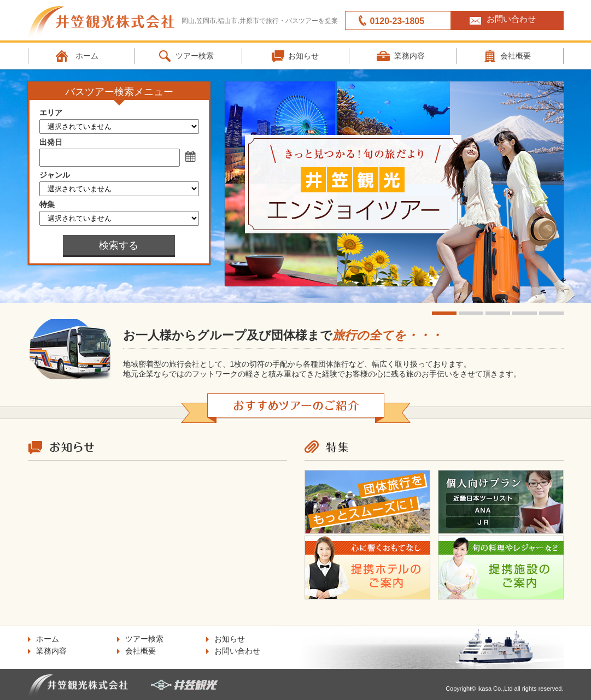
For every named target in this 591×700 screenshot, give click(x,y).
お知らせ (303, 56)
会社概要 (141, 651)
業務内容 (409, 56)
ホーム (87, 56)
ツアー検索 (195, 56)
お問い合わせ (511, 19)
